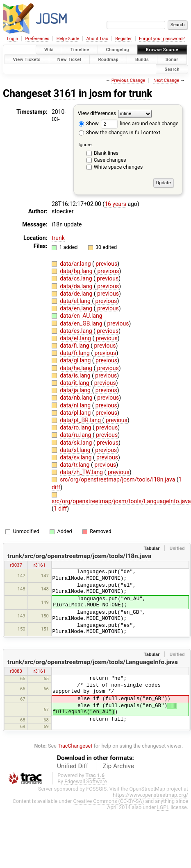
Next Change (166, 80)
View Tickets (27, 59)
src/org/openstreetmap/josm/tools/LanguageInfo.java (121, 501)
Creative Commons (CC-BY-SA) (108, 801)
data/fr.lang (75, 353)
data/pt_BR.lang (81, 420)
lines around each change (140, 123)
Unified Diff (73, 766)
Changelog (118, 50)
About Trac (97, 39)
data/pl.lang (76, 413)
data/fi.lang (75, 346)
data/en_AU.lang (81, 316)
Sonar (172, 59)
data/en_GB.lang (82, 323)
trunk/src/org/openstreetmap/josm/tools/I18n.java (80, 556)
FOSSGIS (96, 789)
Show (89, 123)
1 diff (60, 509)
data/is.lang (76, 375)
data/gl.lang (76, 360)
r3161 (40, 565)
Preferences (37, 39)
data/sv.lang (76, 457)
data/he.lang (77, 368)
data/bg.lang (77, 271)
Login (13, 39)
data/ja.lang (76, 390)
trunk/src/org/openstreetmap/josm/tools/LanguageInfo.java (93, 662)
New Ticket (69, 59)
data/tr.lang (75, 465)
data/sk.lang (77, 443)
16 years (115, 204)
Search (172, 69)
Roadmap (108, 59)
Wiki (49, 50)
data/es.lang (77, 331)
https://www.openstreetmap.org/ (150, 795)
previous (106, 264)
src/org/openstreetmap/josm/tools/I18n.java (118, 479)
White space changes (118, 167)
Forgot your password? (162, 39)
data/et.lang (76, 338)
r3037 (16, 565)
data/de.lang (77, 294)
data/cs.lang (77, 278)
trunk (140, 94)
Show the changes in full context (119, 132)
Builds (142, 59)
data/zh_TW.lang (82, 472)
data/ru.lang (76, 435)
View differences (97, 114)
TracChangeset (75, 746)
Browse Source (162, 50)
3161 (65, 94)
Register (123, 39)
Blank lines (106, 153)
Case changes (110, 160)
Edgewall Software (86, 781)
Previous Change (128, 80)
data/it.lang (75, 383)
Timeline (80, 50)
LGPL (163, 807)
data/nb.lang (77, 398)
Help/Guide (68, 39)
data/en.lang (77, 308)
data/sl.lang (76, 450)
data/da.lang (77, 286)
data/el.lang (76, 301)
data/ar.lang (76, 264)
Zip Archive (118, 766)
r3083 (16, 671)
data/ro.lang (76, 427)
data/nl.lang (76, 405)
